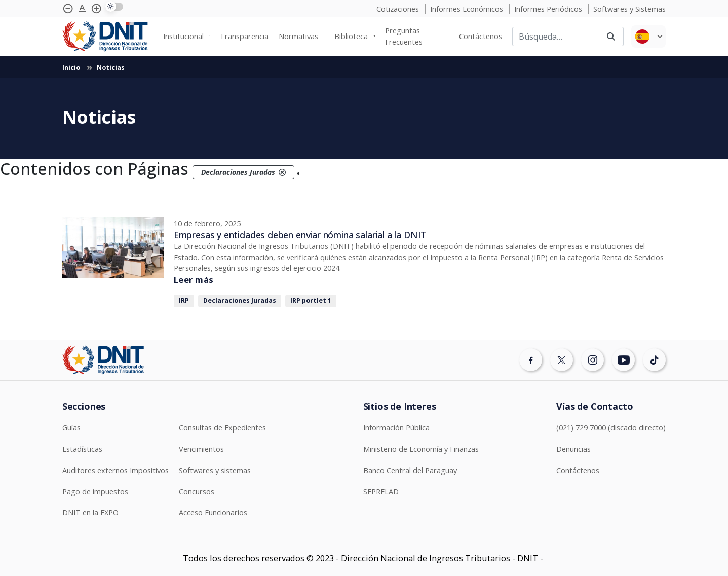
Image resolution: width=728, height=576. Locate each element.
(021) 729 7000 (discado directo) (611, 428)
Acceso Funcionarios (213, 512)
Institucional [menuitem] (183, 36)
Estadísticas (82, 449)
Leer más (194, 280)
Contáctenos (578, 470)
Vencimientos (201, 449)
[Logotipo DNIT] (105, 37)
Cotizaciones (399, 9)
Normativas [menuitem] (298, 36)
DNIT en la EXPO (90, 512)
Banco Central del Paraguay (410, 470)
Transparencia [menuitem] (244, 36)
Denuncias (573, 449)
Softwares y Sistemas (629, 9)
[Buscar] (555, 37)
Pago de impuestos (95, 492)
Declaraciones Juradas (240, 300)
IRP (184, 300)
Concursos (197, 492)
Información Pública (396, 428)
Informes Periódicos (549, 9)
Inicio (72, 68)
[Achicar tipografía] (68, 9)
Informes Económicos (468, 9)
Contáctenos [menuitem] (481, 36)
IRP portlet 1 (311, 300)
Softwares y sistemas (215, 470)
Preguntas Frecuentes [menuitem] (404, 36)
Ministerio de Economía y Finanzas (421, 449)
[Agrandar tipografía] (82, 9)
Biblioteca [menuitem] (351, 36)
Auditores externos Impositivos (116, 470)
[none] (186, 37)
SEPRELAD (381, 492)
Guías (71, 428)
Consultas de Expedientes (222, 428)
